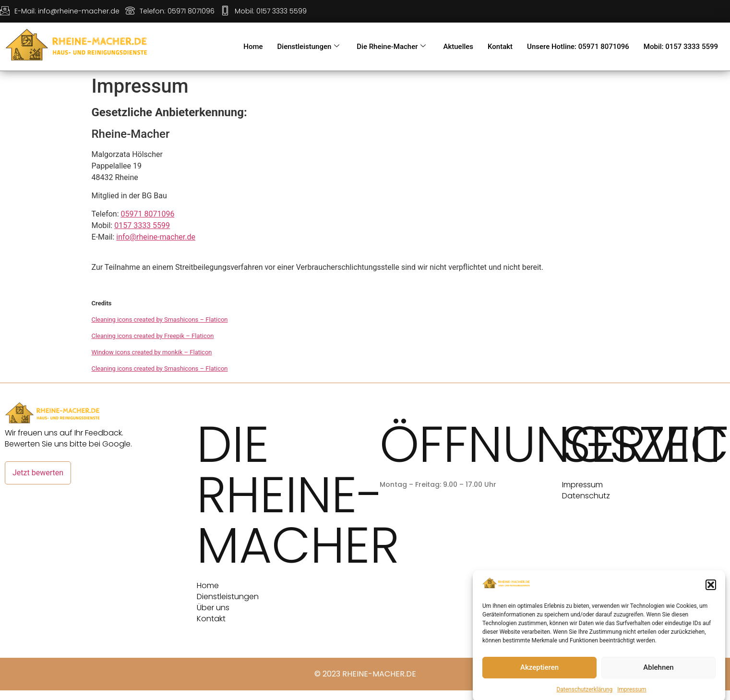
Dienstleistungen (309, 47)
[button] (711, 597)
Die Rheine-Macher (391, 47)
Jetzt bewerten (38, 473)
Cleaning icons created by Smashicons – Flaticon (160, 320)
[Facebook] (628, 10)
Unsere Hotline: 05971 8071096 (578, 47)
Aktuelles (458, 47)
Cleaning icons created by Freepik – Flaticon (153, 336)
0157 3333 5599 (142, 225)
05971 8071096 (148, 214)
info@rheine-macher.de (156, 237)
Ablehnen (658, 679)
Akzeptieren (539, 679)
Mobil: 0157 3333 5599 (681, 47)
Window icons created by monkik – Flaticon (152, 352)
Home (253, 47)
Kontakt (500, 47)
